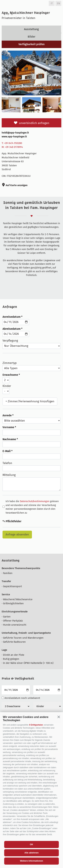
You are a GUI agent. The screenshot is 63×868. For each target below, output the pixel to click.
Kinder (7, 386)
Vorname (8, 427)
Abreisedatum (12, 329)
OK (32, 844)
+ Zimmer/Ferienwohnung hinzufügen (30, 401)
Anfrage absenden (17, 534)
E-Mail (7, 451)
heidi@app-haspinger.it (15, 133)
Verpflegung (10, 341)
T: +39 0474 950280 (12, 143)
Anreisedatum (12, 317)
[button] (59, 717)
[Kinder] (47, 706)
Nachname (9, 439)
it (52, 3)
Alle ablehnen (32, 853)
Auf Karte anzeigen (16, 185)
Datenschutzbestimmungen (35, 501)
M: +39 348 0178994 (12, 147)
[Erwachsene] (16, 706)
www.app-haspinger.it (14, 137)
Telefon (7, 463)
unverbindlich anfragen (34, 123)
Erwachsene (10, 375)
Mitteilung (9, 475)
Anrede (7, 415)
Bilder (32, 37)
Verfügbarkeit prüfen (32, 44)
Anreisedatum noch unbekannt (22, 698)
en (58, 3)
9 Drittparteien (36, 725)
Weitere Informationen (32, 861)
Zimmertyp (10, 363)
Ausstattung (31, 29)
